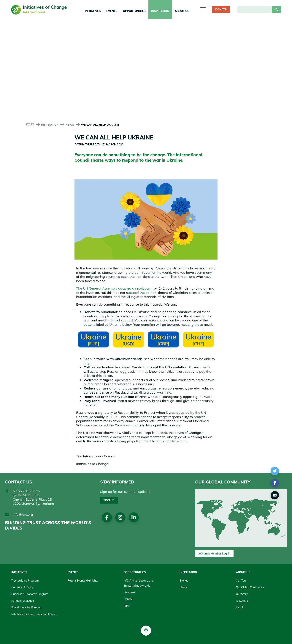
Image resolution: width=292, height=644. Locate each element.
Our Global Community (250, 587)
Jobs (126, 606)
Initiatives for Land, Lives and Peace (34, 614)
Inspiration (160, 11)
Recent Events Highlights (83, 581)
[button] (275, 471)
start (30, 125)
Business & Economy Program (30, 594)
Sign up (109, 500)
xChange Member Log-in (214, 554)
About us (182, 11)
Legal (239, 607)
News (70, 125)
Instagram (120, 517)
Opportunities (134, 11)
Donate (221, 10)
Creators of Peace (22, 587)
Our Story (242, 594)
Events (112, 11)
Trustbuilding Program (25, 581)
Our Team (242, 581)
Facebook (107, 517)
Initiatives (93, 11)
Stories (184, 581)
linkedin (134, 517)
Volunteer (129, 592)
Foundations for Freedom (27, 607)
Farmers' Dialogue (23, 601)
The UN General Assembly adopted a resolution (113, 288)
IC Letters (242, 601)
